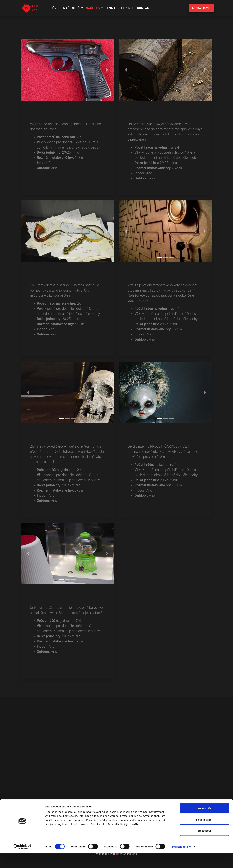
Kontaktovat (201, 8)
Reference (126, 8)
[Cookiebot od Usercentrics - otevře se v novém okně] (22, 861)
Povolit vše (204, 823)
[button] (28, 70)
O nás (110, 8)
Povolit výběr (204, 834)
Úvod (57, 8)
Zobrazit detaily (181, 861)
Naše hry (93, 8)
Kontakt (144, 8)
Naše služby (73, 8)
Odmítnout (204, 845)
